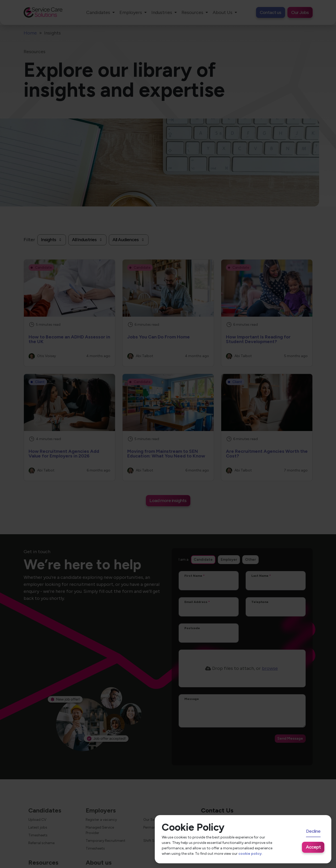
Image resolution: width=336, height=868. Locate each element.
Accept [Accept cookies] (313, 847)
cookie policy (250, 854)
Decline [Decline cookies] (313, 831)
